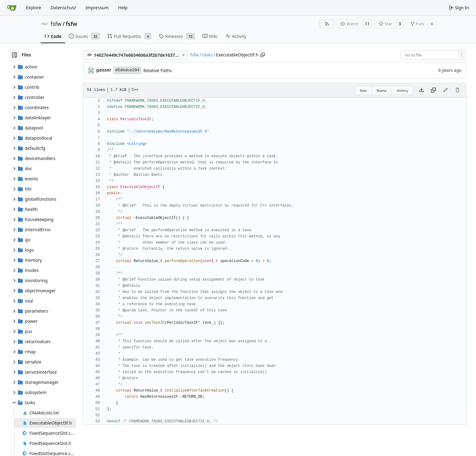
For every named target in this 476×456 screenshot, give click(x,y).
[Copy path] (263, 55)
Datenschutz (63, 8)
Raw (363, 90)
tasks (207, 55)
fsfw (56, 24)
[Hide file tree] (14, 55)
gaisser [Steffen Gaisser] (104, 70)
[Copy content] (433, 90)
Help (123, 8)
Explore (33, 8)
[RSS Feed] (327, 24)
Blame (382, 90)
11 (367, 24)
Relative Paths (158, 70)
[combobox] (433, 55)
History (402, 90)
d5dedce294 (127, 70)
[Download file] (421, 90)
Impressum (97, 8)
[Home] (12, 8)
